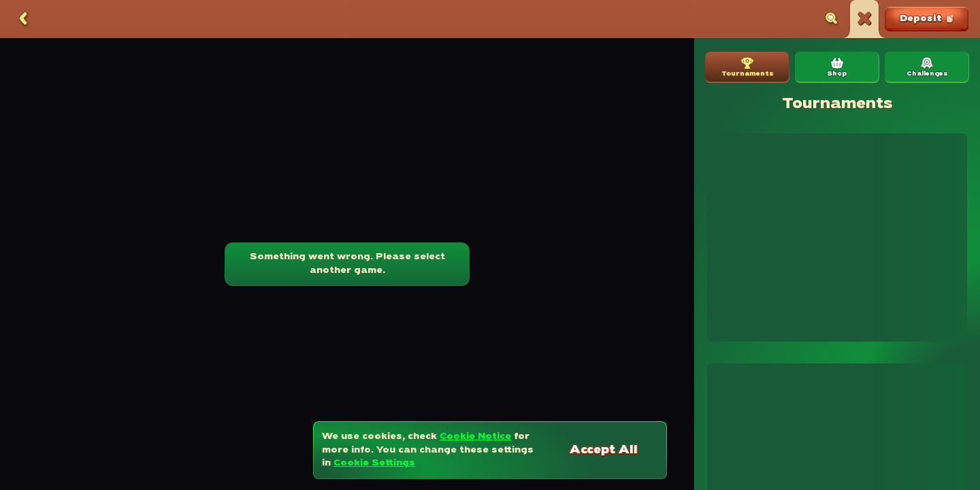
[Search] (832, 19)
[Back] (23, 19)
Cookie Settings (374, 463)
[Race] (864, 19)
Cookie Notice (475, 437)
